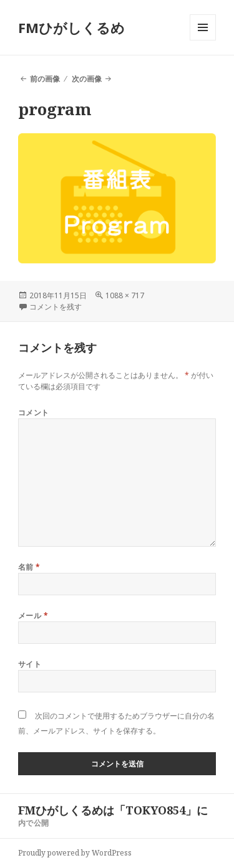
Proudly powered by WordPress (75, 853)
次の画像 (87, 79)
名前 (29, 567)
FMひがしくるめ (71, 27)
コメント (34, 413)
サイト (30, 664)
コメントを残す (56, 307)
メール (33, 616)
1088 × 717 (125, 295)
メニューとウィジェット (203, 40)
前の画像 (45, 79)
